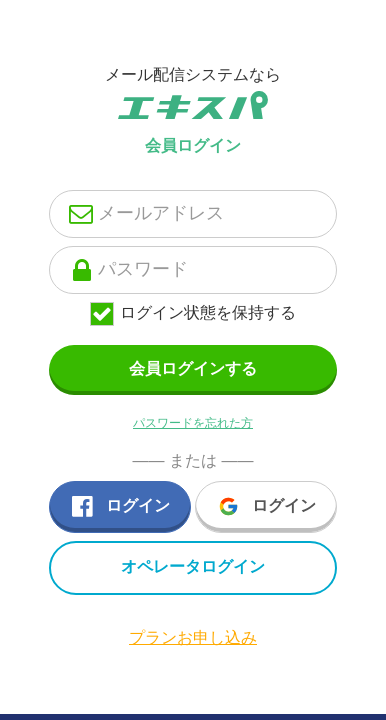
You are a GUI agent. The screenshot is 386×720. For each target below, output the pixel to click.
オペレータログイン (193, 566)
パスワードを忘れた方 (193, 423)
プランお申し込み (193, 637)
